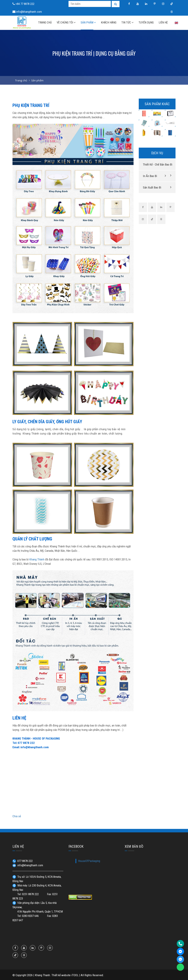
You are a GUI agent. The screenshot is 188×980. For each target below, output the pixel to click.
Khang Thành (37, 559)
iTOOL (75, 975)
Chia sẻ (17, 816)
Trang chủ (21, 80)
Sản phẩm (37, 80)
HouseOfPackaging (89, 861)
